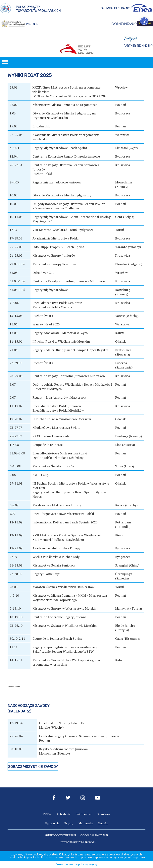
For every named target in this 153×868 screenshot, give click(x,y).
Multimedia (86, 823)
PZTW (47, 814)
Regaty (69, 823)
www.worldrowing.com (94, 835)
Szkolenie (104, 814)
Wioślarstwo (84, 814)
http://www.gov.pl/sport (61, 835)
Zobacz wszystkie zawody (33, 767)
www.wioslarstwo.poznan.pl (78, 842)
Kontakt (103, 823)
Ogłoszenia (52, 823)
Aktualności (64, 814)
